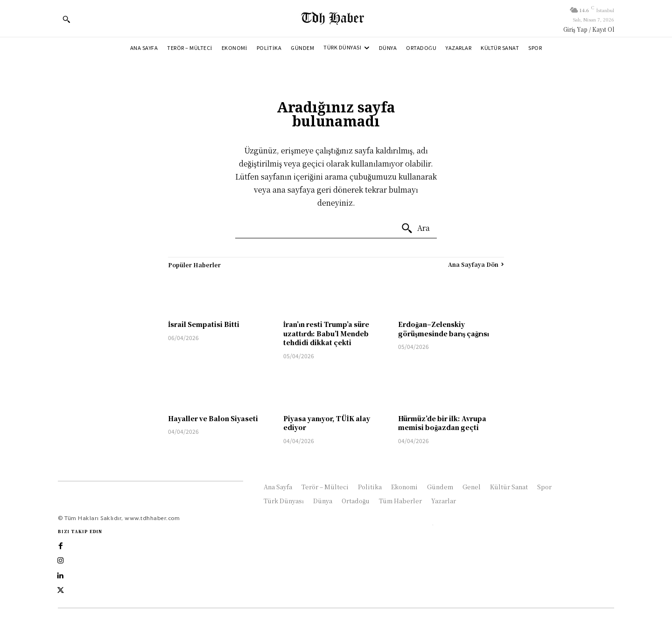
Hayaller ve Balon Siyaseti (213, 418)
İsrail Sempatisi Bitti (204, 324)
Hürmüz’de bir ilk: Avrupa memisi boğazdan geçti (442, 423)
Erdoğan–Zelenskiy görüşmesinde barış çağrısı (444, 329)
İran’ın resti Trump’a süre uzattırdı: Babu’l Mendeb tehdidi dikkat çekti (326, 333)
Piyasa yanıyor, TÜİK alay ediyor (327, 423)
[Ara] (415, 229)
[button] (66, 19)
